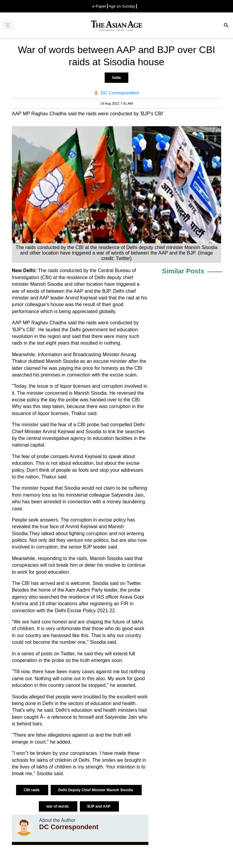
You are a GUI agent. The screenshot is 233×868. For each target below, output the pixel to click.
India (116, 78)
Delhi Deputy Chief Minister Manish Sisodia (96, 790)
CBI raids (32, 790)
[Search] (226, 26)
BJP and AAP (99, 806)
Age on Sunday (122, 6)
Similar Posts (183, 271)
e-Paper (99, 6)
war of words (58, 806)
